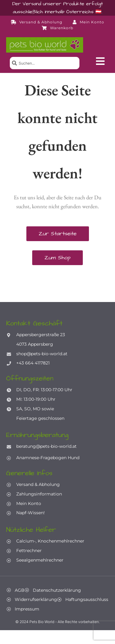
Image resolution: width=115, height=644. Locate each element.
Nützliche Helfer (31, 530)
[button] (100, 61)
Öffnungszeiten (30, 378)
